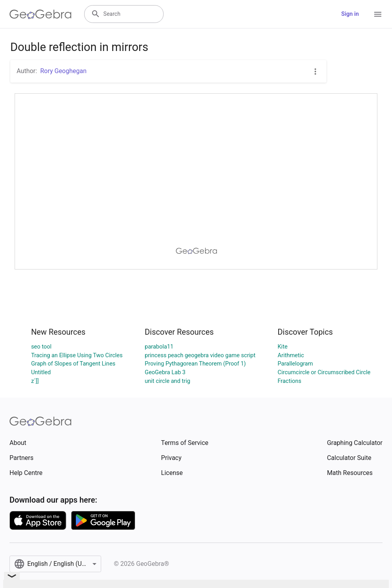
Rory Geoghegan (63, 71)
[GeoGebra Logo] (41, 14)
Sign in (350, 14)
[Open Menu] (378, 14)
